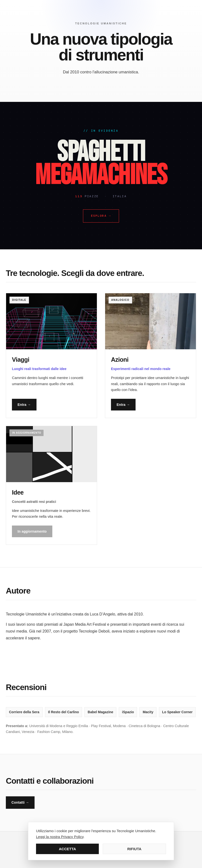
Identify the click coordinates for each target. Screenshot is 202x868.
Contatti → (20, 802)
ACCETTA (68, 849)
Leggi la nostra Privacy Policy (60, 837)
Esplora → (101, 216)
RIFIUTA (134, 849)
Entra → (24, 405)
